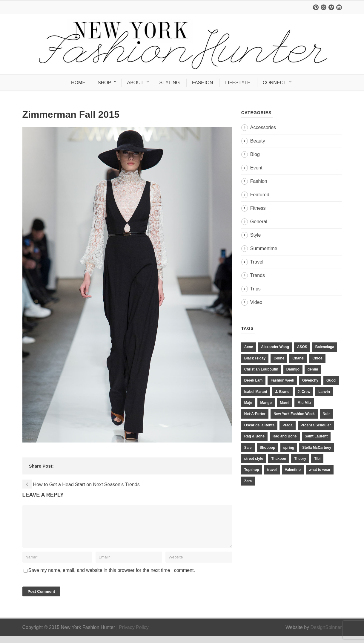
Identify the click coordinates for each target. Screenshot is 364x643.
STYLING (170, 83)
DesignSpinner (326, 634)
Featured (260, 195)
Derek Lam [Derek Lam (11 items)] (253, 380)
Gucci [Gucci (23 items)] (331, 380)
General (259, 222)
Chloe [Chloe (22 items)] (317, 358)
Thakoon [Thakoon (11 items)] (279, 459)
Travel (257, 262)
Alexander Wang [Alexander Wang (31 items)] (275, 347)
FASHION (202, 83)
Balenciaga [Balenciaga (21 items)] (325, 347)
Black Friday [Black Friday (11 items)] (255, 358)
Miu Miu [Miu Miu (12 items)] (304, 403)
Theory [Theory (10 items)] (300, 459)
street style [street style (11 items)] (254, 459)
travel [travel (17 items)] (272, 470)
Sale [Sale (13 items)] (248, 448)
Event (256, 168)
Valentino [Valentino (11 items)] (293, 470)
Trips (255, 289)
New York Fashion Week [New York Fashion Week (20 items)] (294, 414)
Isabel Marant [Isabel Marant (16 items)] (256, 392)
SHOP (104, 83)
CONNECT (275, 83)
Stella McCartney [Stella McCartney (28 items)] (317, 448)
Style (256, 235)
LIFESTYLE (238, 83)
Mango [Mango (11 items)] (266, 403)
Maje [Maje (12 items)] (248, 403)
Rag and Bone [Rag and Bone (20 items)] (285, 436)
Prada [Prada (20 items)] (287, 425)
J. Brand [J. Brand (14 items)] (282, 392)
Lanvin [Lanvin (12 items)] (324, 392)
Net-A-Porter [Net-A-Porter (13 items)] (255, 414)
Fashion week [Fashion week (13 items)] (282, 380)
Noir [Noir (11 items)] (326, 414)
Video (256, 302)
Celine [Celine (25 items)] (279, 358)
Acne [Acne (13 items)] (249, 347)
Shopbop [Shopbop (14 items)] (268, 448)
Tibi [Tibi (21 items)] (317, 459)
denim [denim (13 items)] (313, 369)
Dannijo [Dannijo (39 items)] (293, 369)
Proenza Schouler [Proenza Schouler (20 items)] (316, 425)
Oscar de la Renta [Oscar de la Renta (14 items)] (259, 425)
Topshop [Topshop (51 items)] (252, 470)
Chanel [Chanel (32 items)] (298, 358)
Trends (258, 275)
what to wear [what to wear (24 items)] (320, 470)
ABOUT (135, 83)
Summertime (264, 248)
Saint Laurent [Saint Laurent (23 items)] (316, 436)
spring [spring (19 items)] (289, 448)
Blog (255, 154)
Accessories (263, 127)
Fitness (258, 208)
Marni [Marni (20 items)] (285, 403)
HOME (78, 83)
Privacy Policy (134, 634)
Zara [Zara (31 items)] (248, 481)
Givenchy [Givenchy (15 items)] (310, 380)
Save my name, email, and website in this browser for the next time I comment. (112, 577)
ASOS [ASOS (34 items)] (302, 347)
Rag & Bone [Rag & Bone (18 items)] (254, 436)
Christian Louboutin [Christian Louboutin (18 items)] (261, 369)
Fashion (259, 181)
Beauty (258, 141)
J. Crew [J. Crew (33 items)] (304, 392)
